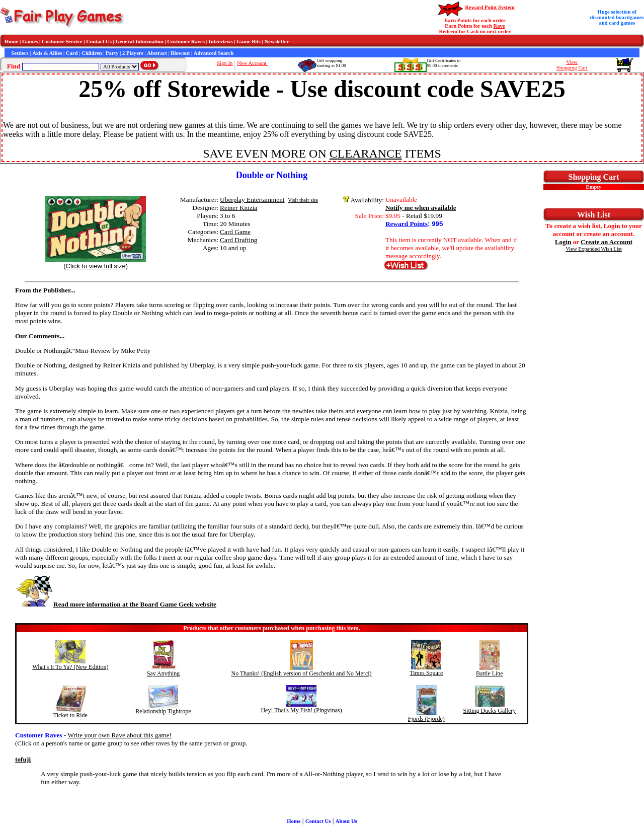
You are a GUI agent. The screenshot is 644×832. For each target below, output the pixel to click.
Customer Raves (186, 42)
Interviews (221, 42)
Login (563, 242)
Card (72, 53)
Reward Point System (490, 7)
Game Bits (249, 42)
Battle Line (490, 673)
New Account (252, 63)
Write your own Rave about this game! (119, 735)
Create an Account (607, 242)
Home (11, 42)
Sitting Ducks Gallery (490, 711)
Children (92, 53)
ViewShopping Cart (572, 65)
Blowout (180, 53)
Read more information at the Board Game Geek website (116, 604)
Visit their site (303, 200)
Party (112, 53)
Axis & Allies (47, 53)
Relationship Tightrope (163, 711)
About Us (346, 821)
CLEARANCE (366, 154)
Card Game (235, 232)
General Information (140, 42)
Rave (499, 26)
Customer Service (62, 42)
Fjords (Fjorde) (426, 719)
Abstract (157, 53)
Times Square (426, 673)
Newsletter (277, 42)
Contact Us (99, 42)
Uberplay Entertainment (252, 200)
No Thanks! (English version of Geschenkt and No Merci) (302, 673)
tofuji (23, 759)
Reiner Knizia (238, 208)
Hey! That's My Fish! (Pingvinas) (301, 710)
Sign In (225, 63)
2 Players (133, 53)
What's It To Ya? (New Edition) (70, 667)
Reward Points (407, 224)
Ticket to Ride (70, 715)
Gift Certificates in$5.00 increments (444, 63)
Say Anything (164, 673)
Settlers (20, 53)
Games (30, 42)
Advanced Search (214, 53)
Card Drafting (238, 240)
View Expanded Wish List (594, 249)
